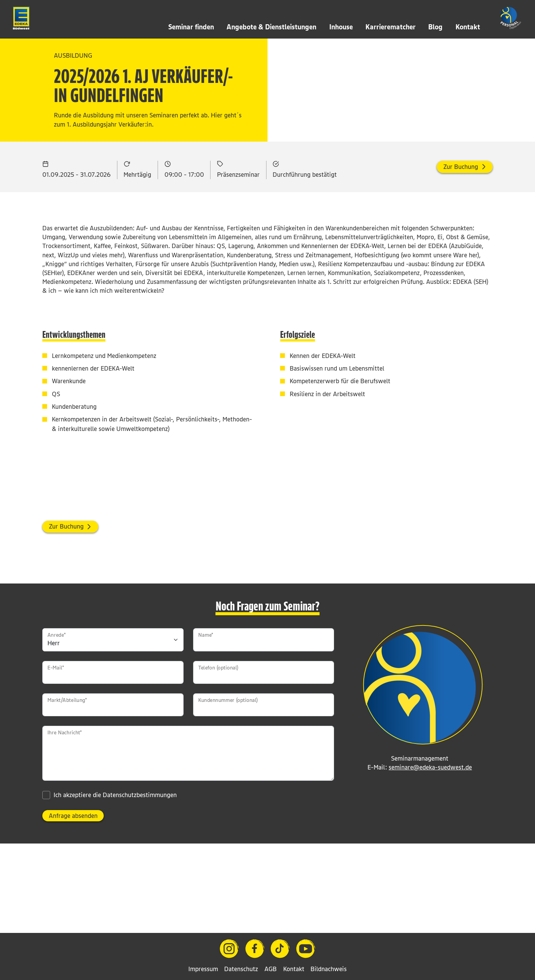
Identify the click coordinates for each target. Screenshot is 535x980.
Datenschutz (241, 969)
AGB (271, 969)
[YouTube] (306, 949)
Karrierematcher (391, 27)
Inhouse (341, 27)
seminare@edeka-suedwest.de (430, 831)
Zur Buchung (461, 230)
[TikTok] (280, 949)
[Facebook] (255, 949)
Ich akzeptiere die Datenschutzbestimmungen (115, 859)
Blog (435, 27)
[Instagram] (229, 949)
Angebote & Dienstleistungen (271, 27)
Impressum (203, 969)
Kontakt (468, 27)
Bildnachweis (329, 969)
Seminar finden (191, 27)
